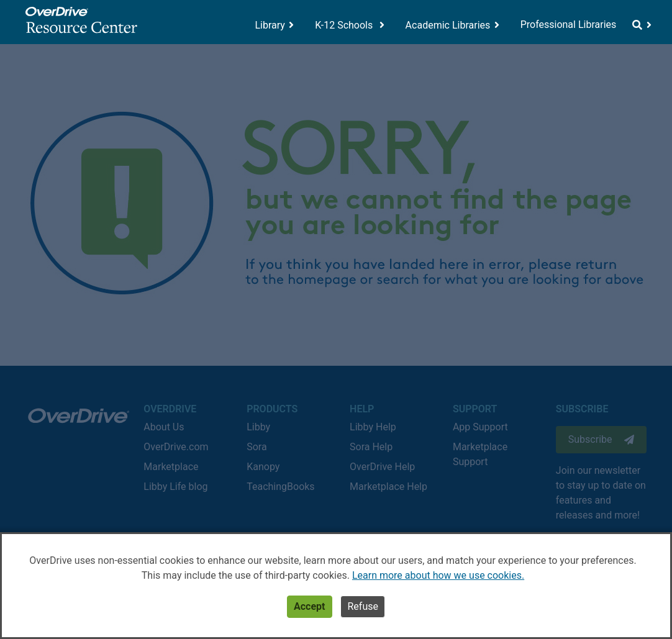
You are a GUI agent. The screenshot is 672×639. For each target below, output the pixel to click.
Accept (309, 606)
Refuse (362, 606)
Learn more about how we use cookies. (438, 575)
